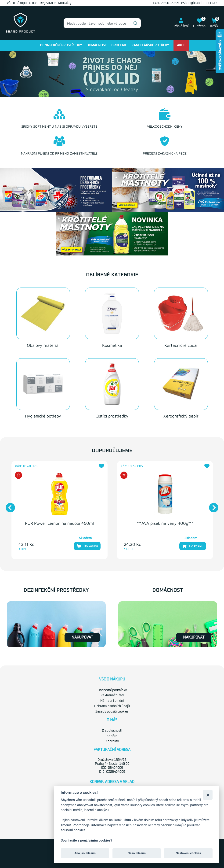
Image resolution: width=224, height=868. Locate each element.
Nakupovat (82, 637)
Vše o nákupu (17, 3)
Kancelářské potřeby (150, 45)
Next (211, 505)
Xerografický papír (181, 416)
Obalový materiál (43, 345)
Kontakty (65, 3)
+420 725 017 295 (166, 3)
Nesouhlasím (137, 853)
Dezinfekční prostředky (61, 45)
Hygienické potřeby (43, 416)
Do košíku (87, 546)
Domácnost (97, 45)
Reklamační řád (112, 695)
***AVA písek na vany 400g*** (165, 523)
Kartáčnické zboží (181, 345)
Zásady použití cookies (112, 712)
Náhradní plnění (112, 701)
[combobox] (102, 23)
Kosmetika (112, 345)
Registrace (48, 3)
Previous (8, 505)
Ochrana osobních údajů (112, 706)
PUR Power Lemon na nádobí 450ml (59, 523)
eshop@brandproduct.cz (199, 3)
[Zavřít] (208, 795)
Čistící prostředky (112, 416)
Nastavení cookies (188, 853)
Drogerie (119, 45)
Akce (181, 45)
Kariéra (112, 736)
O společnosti (112, 731)
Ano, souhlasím (85, 853)
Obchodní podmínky (112, 690)
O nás (33, 3)
